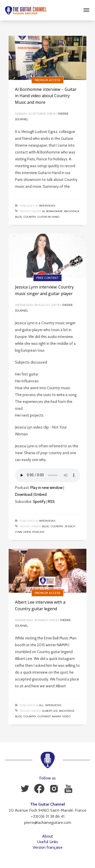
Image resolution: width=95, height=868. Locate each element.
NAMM (56, 716)
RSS (51, 502)
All (41, 705)
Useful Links (48, 842)
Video (66, 716)
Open (27, 532)
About (48, 836)
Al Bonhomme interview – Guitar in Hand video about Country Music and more (46, 96)
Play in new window (46, 488)
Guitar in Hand (48, 217)
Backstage (72, 211)
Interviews (47, 206)
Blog (19, 217)
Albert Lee (50, 711)
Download (24, 495)
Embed (41, 495)
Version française (48, 847)
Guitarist (44, 716)
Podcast (38, 532)
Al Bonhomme (52, 211)
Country (30, 217)
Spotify (39, 502)
